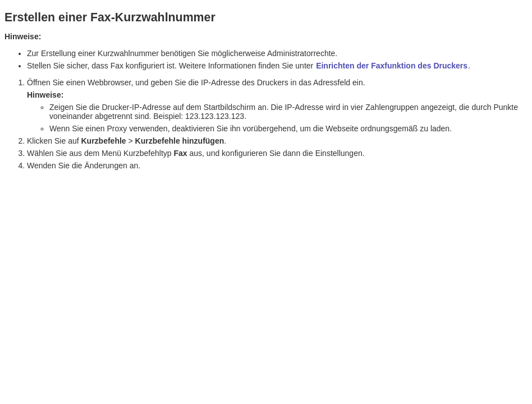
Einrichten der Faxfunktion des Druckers (392, 66)
